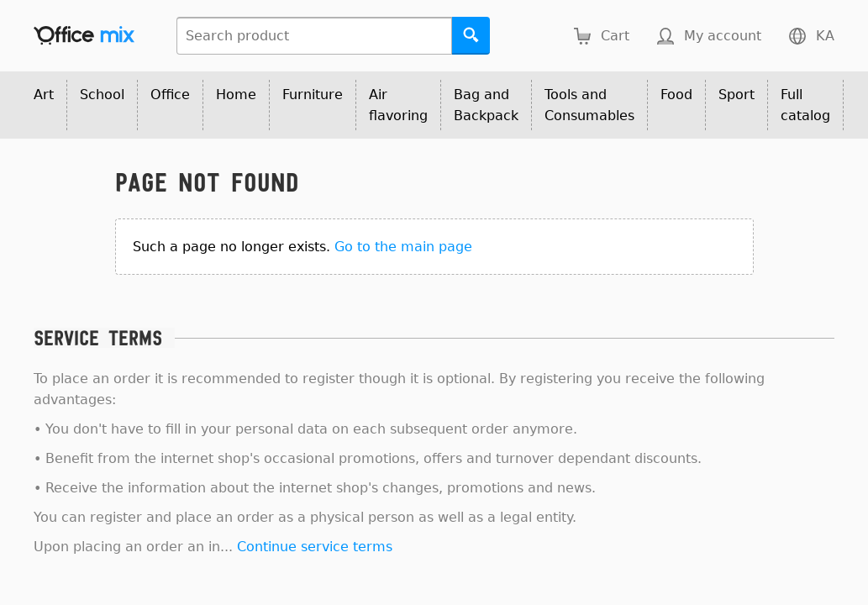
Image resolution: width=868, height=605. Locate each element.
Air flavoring (398, 105)
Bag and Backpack (486, 105)
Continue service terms (315, 547)
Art (44, 95)
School (102, 95)
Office (170, 95)
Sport (736, 95)
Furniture (313, 95)
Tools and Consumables (589, 105)
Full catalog (805, 105)
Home (236, 95)
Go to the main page (403, 247)
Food (676, 95)
